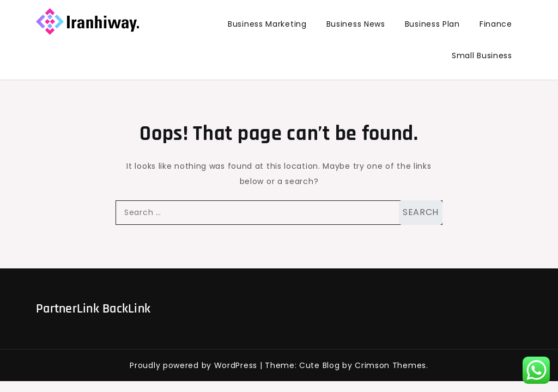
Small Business (482, 56)
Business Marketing (267, 24)
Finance (496, 24)
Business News (356, 24)
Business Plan (432, 24)
